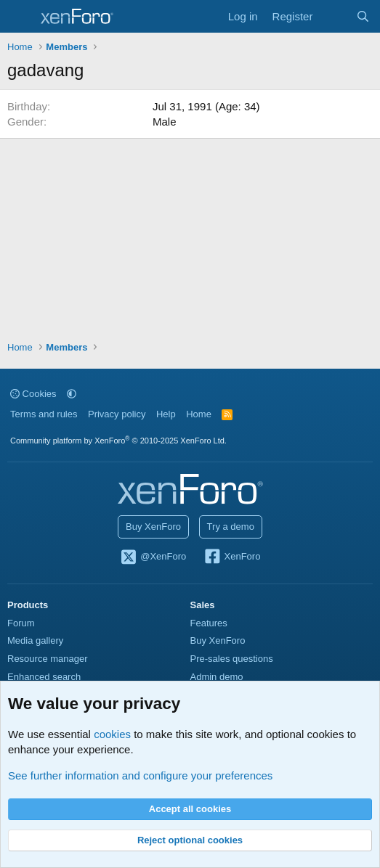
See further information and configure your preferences (140, 775)
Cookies (33, 394)
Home (199, 414)
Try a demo (231, 527)
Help (166, 414)
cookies (112, 734)
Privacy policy (117, 414)
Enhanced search (44, 677)
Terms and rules (44, 414)
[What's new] (334, 16)
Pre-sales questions (232, 659)
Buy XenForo (153, 527)
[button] (72, 394)
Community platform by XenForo (118, 441)
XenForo (232, 557)
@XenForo (153, 557)
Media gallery (35, 640)
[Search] (363, 16)
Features (209, 623)
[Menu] (20, 17)
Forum (21, 623)
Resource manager (48, 659)
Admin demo (217, 677)
